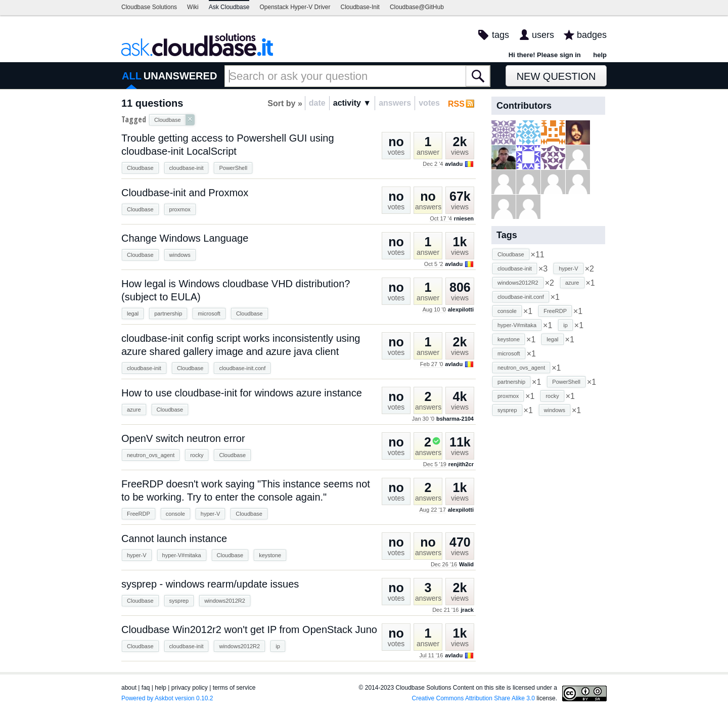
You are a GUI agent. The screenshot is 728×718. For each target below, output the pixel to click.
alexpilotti (461, 309)
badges (592, 35)
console (175, 514)
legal (133, 313)
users (543, 35)
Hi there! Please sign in (545, 55)
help (600, 55)
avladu (454, 164)
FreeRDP (139, 514)
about (129, 688)
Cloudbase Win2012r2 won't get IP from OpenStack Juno (249, 630)
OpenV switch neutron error (183, 438)
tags (500, 35)
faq (146, 688)
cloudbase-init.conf (242, 368)
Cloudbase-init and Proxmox (185, 193)
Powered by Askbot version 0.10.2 (167, 698)
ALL (132, 76)
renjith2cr (461, 464)
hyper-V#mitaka (182, 555)
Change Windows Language (185, 238)
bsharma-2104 (455, 419)
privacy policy (190, 688)
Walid (466, 564)
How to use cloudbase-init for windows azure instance (242, 393)
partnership (168, 313)
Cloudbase (140, 168)
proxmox (180, 209)
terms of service (234, 688)
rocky (197, 455)
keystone (270, 555)
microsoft (209, 313)
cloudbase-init (187, 168)
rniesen (464, 218)
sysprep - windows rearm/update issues (210, 584)
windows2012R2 (225, 601)
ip (278, 646)
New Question (556, 76)
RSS (456, 104)
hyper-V (211, 514)
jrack (467, 610)
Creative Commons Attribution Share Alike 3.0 (473, 698)
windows (180, 255)
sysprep (179, 601)
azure (134, 410)
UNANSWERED (180, 76)
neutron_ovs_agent (151, 455)
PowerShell (233, 168)
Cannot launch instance (174, 538)
